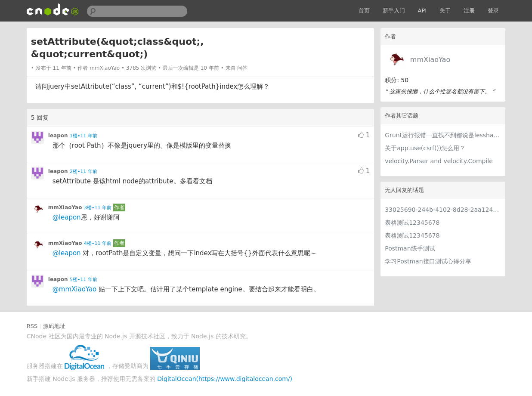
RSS (32, 326)
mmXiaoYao (430, 60)
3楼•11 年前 (98, 208)
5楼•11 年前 (84, 280)
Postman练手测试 (410, 248)
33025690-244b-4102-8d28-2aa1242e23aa (443, 210)
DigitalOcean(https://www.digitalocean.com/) (225, 379)
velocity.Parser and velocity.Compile (439, 161)
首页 (364, 11)
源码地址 (54, 326)
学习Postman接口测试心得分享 (428, 261)
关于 (445, 11)
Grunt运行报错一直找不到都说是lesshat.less (443, 135)
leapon (58, 136)
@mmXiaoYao (75, 289)
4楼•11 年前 (98, 243)
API (422, 11)
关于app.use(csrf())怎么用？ (425, 148)
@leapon (67, 217)
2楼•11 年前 (84, 172)
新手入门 (394, 11)
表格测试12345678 (412, 223)
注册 (469, 11)
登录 (493, 11)
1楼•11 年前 (84, 136)
